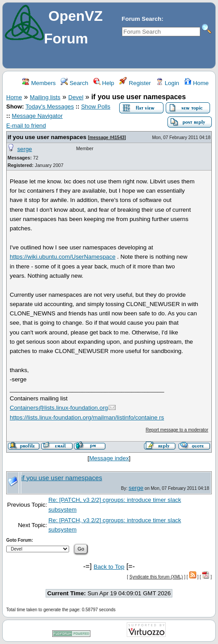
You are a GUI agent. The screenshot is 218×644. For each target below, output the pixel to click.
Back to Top (109, 567)
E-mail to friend (26, 126)
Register (135, 83)
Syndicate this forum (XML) (156, 577)
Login (167, 83)
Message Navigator (37, 116)
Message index (109, 458)
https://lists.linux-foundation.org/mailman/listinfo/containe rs (87, 417)
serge (25, 149)
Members (39, 83)
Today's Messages (49, 107)
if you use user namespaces (47, 137)
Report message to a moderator (177, 430)
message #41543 (107, 138)
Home (197, 83)
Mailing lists (45, 97)
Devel (76, 97)
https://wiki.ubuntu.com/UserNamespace (63, 257)
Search (74, 83)
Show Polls (96, 107)
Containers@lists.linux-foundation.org (59, 408)
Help (104, 83)
